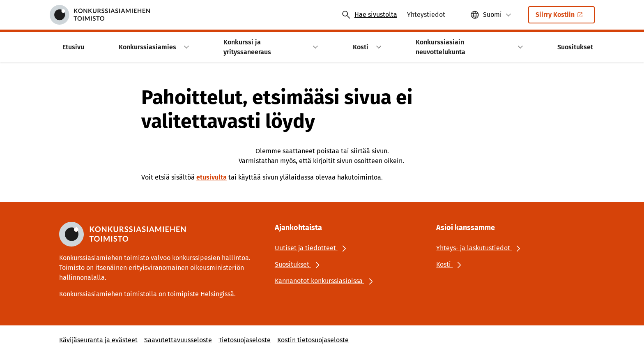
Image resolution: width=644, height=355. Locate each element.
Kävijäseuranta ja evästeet (98, 340)
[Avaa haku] (369, 15)
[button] (491, 15)
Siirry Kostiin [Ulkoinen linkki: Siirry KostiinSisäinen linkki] (560, 17)
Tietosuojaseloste (245, 340)
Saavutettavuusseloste (178, 340)
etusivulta (212, 177)
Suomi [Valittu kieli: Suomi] (492, 15)
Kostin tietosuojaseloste (313, 340)
